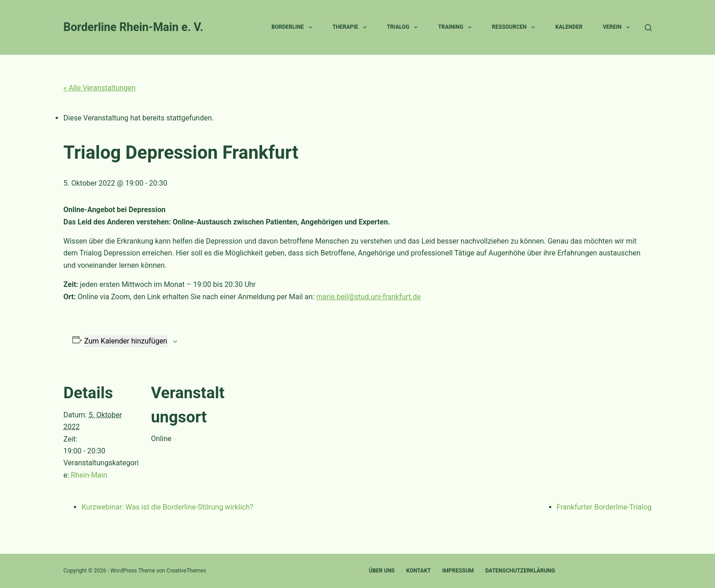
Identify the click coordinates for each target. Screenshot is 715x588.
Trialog (404, 27)
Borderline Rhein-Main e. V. (133, 27)
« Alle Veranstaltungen (99, 88)
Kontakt (419, 571)
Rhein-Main (89, 475)
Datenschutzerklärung (520, 571)
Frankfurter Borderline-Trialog (604, 507)
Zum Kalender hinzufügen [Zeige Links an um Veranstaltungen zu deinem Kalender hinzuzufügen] (126, 341)
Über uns (382, 571)
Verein (618, 27)
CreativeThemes (186, 571)
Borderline (293, 27)
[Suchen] (648, 28)
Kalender (569, 27)
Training (457, 27)
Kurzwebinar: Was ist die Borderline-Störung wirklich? (167, 507)
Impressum (458, 571)
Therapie (351, 27)
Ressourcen (516, 27)
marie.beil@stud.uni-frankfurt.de (368, 297)
